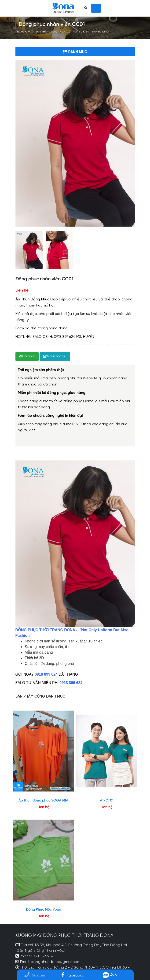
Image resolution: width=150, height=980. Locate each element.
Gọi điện (35, 975)
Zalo (110, 975)
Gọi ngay (27, 356)
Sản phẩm (42, 32)
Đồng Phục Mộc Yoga (44, 910)
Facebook (73, 975)
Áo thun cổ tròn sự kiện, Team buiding (81, 32)
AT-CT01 (107, 801)
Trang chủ (23, 32)
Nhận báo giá (55, 356)
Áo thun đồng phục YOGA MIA (43, 801)
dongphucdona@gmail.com (55, 962)
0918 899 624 (44, 956)
